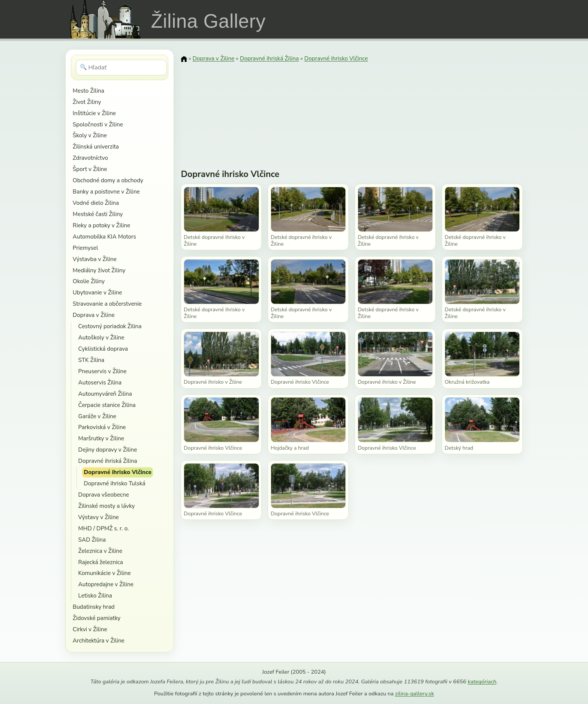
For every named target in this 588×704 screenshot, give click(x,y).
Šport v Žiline (90, 169)
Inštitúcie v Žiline (94, 113)
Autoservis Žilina (100, 382)
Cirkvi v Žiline (90, 629)
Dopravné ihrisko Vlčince (118, 472)
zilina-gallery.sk (414, 693)
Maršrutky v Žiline (101, 438)
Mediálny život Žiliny (99, 270)
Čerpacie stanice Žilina (107, 405)
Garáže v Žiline (97, 416)
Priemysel (85, 248)
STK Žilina (91, 360)
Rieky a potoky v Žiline (101, 225)
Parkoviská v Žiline (102, 427)
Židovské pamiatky (97, 618)
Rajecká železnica (101, 562)
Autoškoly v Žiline (101, 337)
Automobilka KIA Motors (104, 236)
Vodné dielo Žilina (96, 203)
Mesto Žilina (88, 91)
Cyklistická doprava (103, 349)
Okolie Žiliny (89, 281)
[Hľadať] (121, 68)
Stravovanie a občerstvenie (107, 304)
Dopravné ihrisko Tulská (114, 483)
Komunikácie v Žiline (105, 573)
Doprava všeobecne (104, 495)
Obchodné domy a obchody (108, 180)
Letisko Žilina (95, 595)
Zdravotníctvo (90, 158)
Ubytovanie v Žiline (97, 292)
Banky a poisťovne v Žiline (106, 191)
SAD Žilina (92, 540)
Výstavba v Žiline (95, 259)
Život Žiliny (87, 102)
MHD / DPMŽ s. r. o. (104, 528)
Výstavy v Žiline (99, 517)
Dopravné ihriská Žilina (108, 461)
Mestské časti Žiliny (98, 214)
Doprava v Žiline (94, 315)
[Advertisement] (352, 111)
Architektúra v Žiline (99, 640)
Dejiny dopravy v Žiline (108, 450)
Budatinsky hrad (94, 607)
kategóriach (482, 681)
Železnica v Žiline (100, 551)
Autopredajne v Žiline (106, 584)
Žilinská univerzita (96, 146)
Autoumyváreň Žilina (105, 394)
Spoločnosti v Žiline (98, 124)
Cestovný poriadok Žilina (110, 326)
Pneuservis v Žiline (103, 371)
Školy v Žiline (90, 135)
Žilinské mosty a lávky (107, 506)
